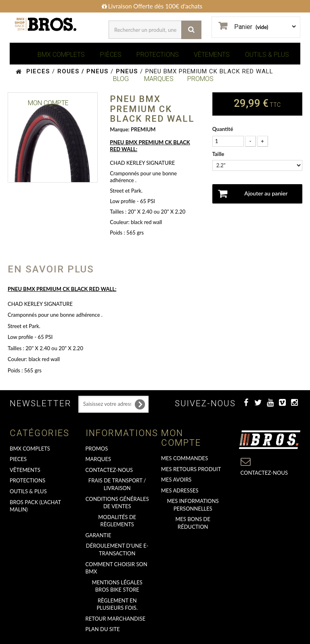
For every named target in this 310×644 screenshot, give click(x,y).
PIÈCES (111, 55)
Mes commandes (184, 458)
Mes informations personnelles (193, 505)
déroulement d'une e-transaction (117, 549)
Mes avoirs (176, 480)
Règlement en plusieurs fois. (117, 604)
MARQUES (159, 79)
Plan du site (103, 629)
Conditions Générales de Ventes (117, 503)
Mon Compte (48, 103)
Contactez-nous (109, 470)
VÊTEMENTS (212, 55)
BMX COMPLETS (61, 55)
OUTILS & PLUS (267, 55)
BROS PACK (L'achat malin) (35, 506)
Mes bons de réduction (193, 523)
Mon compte (181, 438)
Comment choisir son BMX (116, 568)
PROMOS (200, 79)
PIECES (18, 459)
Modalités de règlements (117, 521)
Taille (219, 154)
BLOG (121, 79)
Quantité (223, 129)
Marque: (119, 129)
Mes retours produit (191, 469)
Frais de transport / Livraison (117, 484)
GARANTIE (98, 535)
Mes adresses (180, 490)
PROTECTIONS (158, 55)
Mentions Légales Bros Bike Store (117, 586)
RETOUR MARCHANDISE (116, 619)
